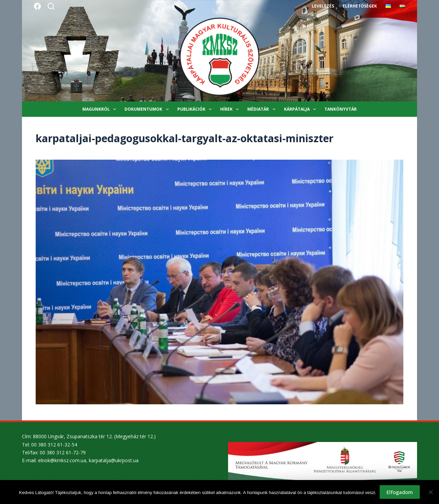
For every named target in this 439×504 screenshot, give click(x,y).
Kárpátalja (301, 109)
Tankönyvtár (341, 109)
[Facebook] (37, 6)
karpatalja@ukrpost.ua (114, 460)
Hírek (231, 109)
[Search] (51, 6)
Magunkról (100, 109)
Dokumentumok (148, 109)
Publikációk (196, 109)
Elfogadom (400, 492)
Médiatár (263, 109)
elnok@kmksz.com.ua (62, 460)
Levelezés (323, 6)
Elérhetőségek (360, 6)
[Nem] (430, 492)
